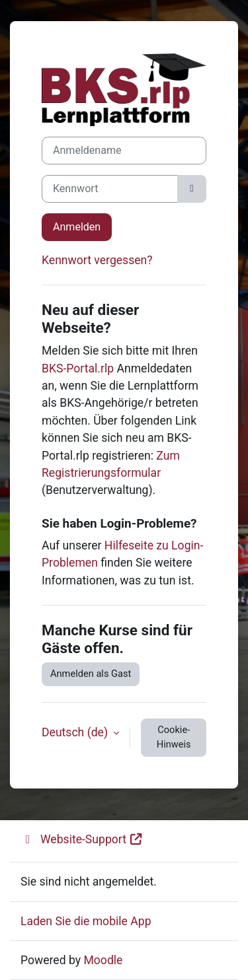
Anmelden (77, 227)
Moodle (103, 960)
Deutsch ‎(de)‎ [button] (76, 732)
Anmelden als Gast (91, 674)
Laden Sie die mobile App (86, 921)
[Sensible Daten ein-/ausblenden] (192, 189)
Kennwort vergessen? (97, 260)
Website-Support (82, 839)
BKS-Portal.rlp (78, 368)
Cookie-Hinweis (174, 737)
